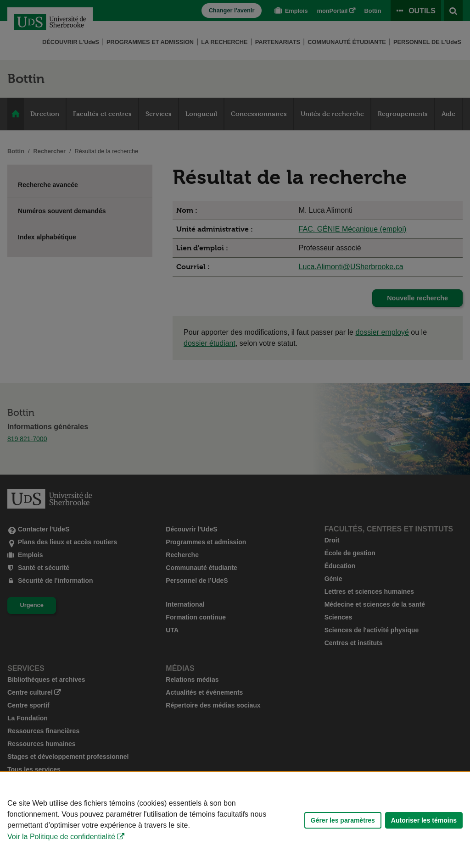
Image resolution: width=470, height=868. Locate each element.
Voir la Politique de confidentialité (61, 837)
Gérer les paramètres (343, 820)
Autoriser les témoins (424, 820)
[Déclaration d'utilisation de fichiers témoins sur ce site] (235, 820)
